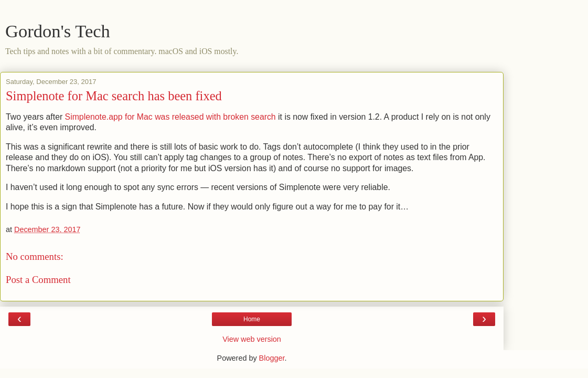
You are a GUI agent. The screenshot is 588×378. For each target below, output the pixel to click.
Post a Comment (38, 280)
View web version (252, 339)
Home (252, 319)
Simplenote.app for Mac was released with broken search (170, 117)
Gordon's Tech (58, 31)
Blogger (272, 358)
